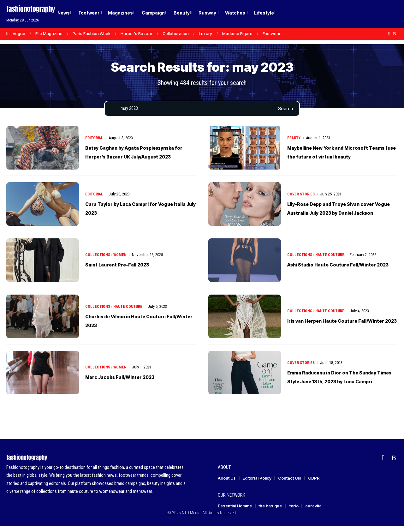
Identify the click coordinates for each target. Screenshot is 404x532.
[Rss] (395, 34)
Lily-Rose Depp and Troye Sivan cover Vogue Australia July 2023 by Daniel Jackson (342, 214)
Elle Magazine (49, 33)
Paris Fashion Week (92, 33)
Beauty (294, 139)
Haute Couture (332, 256)
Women (121, 260)
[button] (382, 14)
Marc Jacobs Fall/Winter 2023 (132, 382)
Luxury (205, 33)
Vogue (19, 33)
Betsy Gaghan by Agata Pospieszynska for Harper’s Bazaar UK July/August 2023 (140, 158)
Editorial (95, 139)
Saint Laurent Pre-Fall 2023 (127, 270)
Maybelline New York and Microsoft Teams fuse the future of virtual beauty (342, 158)
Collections (98, 260)
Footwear (272, 33)
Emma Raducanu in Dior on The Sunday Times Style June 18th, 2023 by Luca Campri (335, 382)
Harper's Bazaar (137, 33)
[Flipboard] (389, 34)
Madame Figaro (237, 33)
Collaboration (176, 33)
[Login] (369, 14)
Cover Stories (302, 195)
